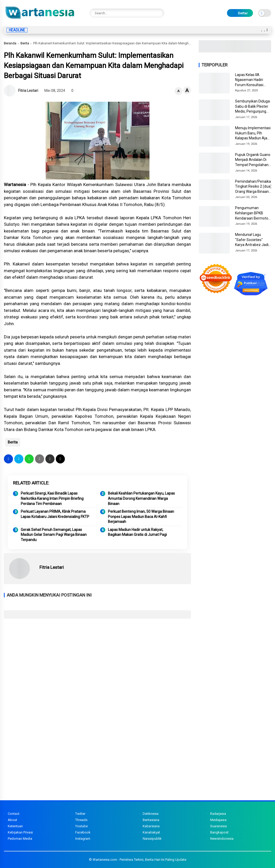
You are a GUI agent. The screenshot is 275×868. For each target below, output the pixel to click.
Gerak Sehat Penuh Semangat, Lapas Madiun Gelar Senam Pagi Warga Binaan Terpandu (54, 535)
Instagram (83, 839)
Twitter (80, 814)
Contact (14, 814)
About (12, 820)
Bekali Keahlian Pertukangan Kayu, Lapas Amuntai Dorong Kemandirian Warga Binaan (141, 498)
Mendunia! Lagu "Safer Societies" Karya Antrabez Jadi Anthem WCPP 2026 (252, 240)
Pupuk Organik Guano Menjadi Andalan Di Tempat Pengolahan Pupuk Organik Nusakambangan (253, 160)
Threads (81, 820)
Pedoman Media (20, 839)
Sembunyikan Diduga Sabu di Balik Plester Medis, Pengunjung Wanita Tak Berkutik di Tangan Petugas (253, 107)
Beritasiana (151, 820)
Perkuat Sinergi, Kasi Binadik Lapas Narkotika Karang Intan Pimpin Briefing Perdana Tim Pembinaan (52, 498)
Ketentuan (15, 826)
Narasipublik (152, 839)
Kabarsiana (151, 826)
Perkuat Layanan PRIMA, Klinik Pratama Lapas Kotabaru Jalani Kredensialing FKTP (55, 514)
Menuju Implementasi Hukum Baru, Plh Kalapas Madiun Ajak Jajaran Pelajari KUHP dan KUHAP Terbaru (253, 133)
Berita (25, 43)
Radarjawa (218, 814)
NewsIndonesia (222, 839)
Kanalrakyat (151, 832)
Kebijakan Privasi (20, 832)
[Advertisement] (97, 660)
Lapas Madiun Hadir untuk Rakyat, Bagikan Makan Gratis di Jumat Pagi (137, 532)
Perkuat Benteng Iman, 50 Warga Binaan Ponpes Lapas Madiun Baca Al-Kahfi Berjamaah (141, 517)
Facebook (83, 832)
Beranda (10, 43)
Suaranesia (218, 826)
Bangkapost (219, 832)
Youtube (81, 826)
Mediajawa (218, 820)
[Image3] (235, 51)
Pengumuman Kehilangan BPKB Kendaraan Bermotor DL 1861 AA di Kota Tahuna (252, 213)
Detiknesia (151, 814)
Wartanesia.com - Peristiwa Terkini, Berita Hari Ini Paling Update (139, 860)
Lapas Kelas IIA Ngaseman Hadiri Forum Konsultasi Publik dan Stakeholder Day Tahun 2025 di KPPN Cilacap (252, 80)
